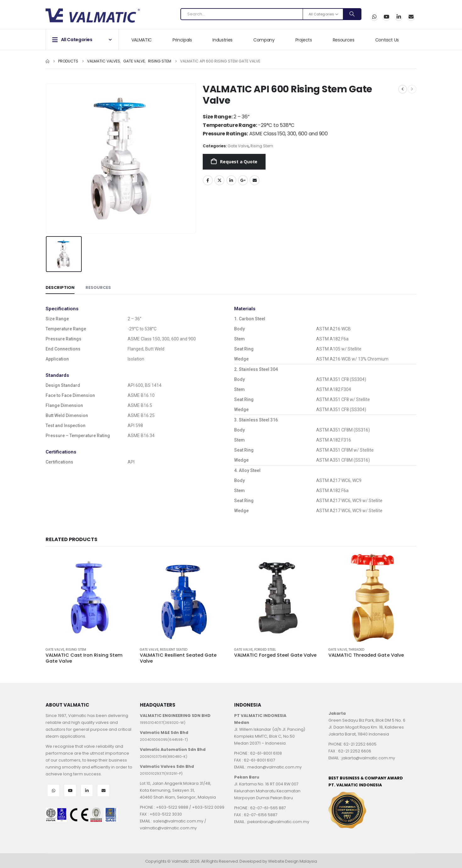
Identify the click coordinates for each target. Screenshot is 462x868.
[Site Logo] (93, 16)
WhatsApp (374, 16)
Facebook (208, 180)
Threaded (356, 650)
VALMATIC (142, 40)
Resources (344, 40)
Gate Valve (238, 146)
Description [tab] (60, 288)
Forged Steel (265, 650)
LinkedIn (231, 180)
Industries (223, 40)
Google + (243, 180)
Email (411, 16)
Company (264, 40)
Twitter (219, 180)
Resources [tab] (98, 288)
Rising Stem (262, 146)
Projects (304, 40)
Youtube (70, 790)
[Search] (352, 14)
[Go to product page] (90, 598)
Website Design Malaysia (293, 861)
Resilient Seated (174, 650)
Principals (182, 40)
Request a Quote (238, 162)
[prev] (403, 89)
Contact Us (387, 40)
